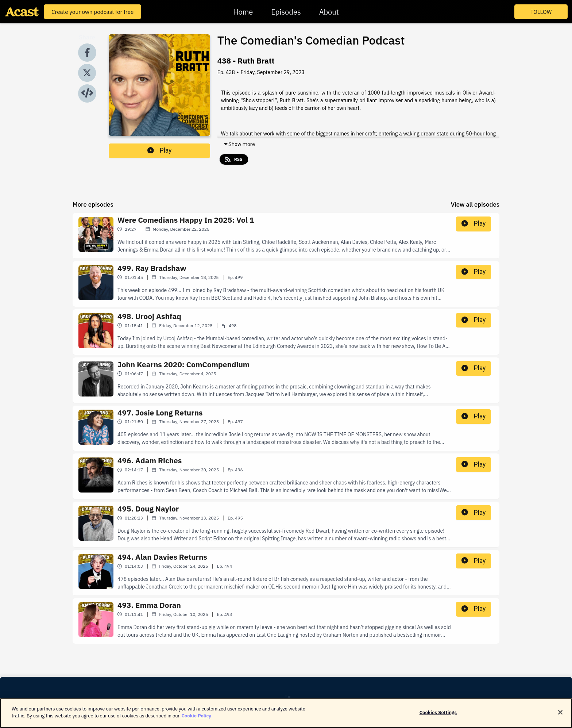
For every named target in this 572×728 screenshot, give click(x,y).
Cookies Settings (438, 716)
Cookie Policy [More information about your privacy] (196, 720)
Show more (239, 144)
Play (159, 150)
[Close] (560, 717)
